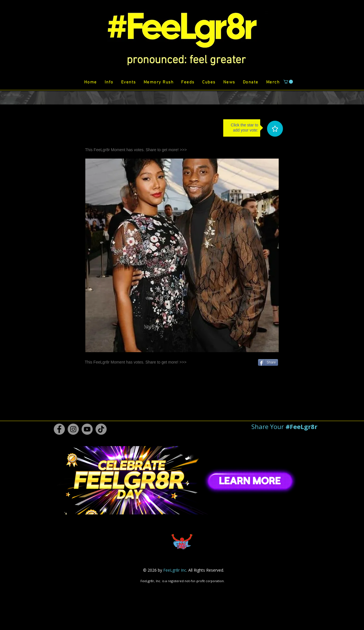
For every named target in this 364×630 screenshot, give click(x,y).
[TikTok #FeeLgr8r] (101, 429)
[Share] (268, 362)
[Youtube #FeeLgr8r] (87, 429)
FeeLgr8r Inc (175, 570)
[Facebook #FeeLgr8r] (59, 429)
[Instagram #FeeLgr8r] (73, 429)
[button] (186, 60)
